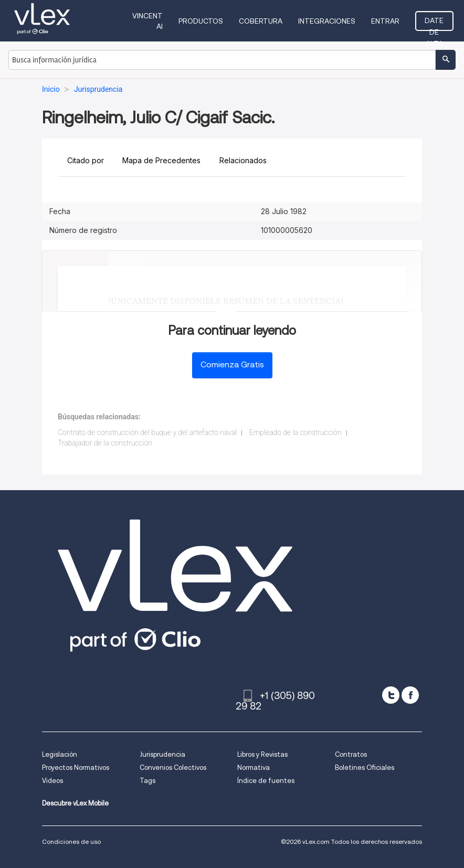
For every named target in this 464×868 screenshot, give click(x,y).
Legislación (60, 754)
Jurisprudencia (162, 754)
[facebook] (410, 695)
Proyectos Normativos (76, 768)
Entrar (385, 21)
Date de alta (434, 24)
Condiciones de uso (71, 841)
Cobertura (261, 21)
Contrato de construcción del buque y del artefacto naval (147, 432)
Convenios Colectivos (173, 768)
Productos (201, 21)
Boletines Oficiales (365, 768)
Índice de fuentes (266, 781)
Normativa (254, 768)
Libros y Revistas (262, 754)
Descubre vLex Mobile (75, 803)
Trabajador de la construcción (105, 443)
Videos (52, 781)
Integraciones (327, 21)
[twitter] (391, 695)
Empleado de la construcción (296, 432)
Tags (147, 781)
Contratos (351, 754)
